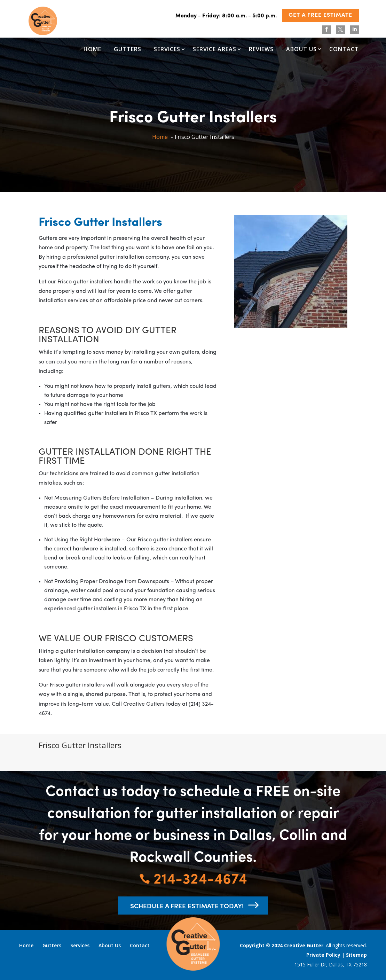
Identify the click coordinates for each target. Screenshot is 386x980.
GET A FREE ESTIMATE (320, 15)
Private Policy (323, 955)
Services (167, 49)
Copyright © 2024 (262, 945)
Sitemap (356, 955)
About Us (301, 49)
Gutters (128, 49)
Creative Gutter (304, 945)
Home (92, 49)
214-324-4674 (193, 877)
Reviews (261, 49)
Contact (344, 49)
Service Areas (215, 49)
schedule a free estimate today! (187, 905)
